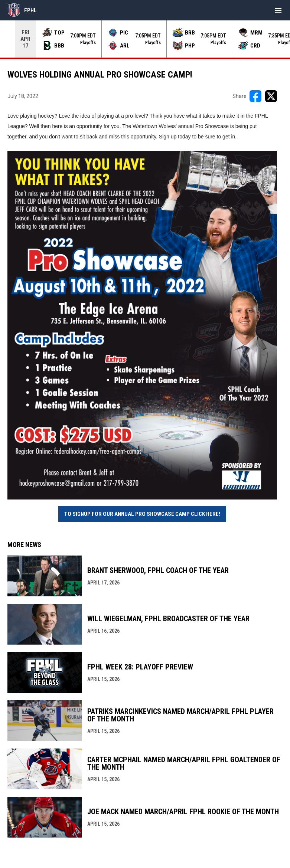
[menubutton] (278, 10)
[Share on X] (271, 96)
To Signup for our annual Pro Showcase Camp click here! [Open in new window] (142, 514)
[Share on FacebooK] (255, 96)
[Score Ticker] (145, 39)
